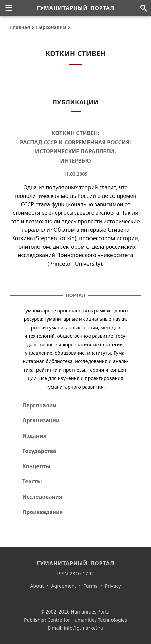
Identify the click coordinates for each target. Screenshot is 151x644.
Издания (34, 436)
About (37, 586)
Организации (41, 420)
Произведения (43, 512)
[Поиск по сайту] (143, 8)
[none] (9, 8)
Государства (39, 451)
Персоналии (51, 27)
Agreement (64, 586)
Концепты (36, 466)
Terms (91, 586)
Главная (20, 27)
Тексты (32, 481)
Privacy (113, 586)
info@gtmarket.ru (84, 628)
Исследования (42, 497)
